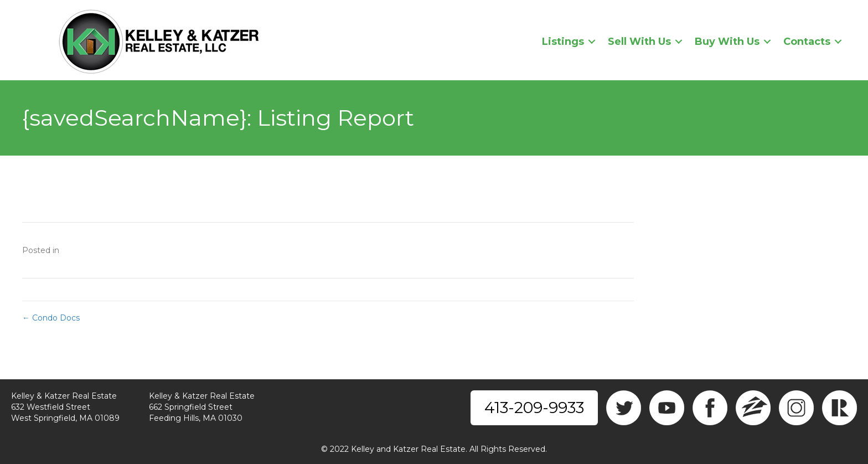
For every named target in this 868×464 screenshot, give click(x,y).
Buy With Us (727, 42)
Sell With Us (639, 42)
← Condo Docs (51, 318)
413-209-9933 (534, 408)
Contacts (807, 42)
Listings (563, 42)
